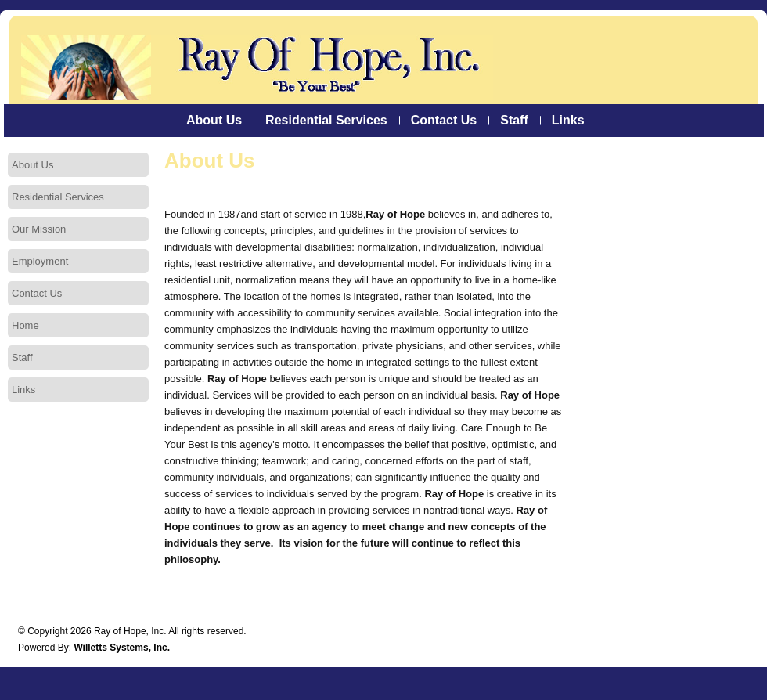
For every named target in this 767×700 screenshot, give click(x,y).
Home (25, 325)
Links (568, 120)
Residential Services (326, 120)
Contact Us (444, 120)
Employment (40, 261)
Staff (514, 120)
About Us (214, 120)
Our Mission (39, 229)
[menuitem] (214, 121)
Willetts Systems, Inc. (122, 648)
